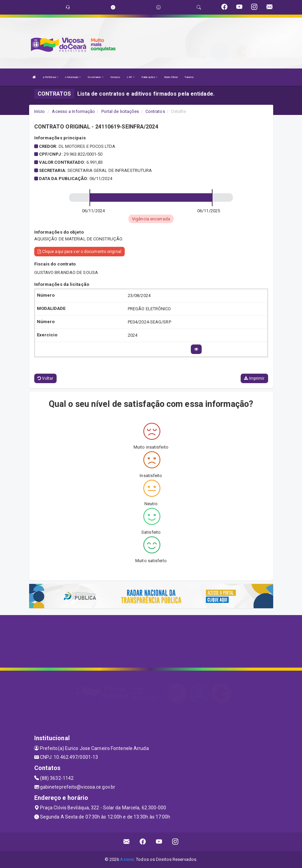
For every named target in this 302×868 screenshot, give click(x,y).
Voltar (46, 378)
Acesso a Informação (73, 111)
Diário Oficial (171, 77)
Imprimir (254, 378)
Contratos (155, 111)
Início (40, 111)
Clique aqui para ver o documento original (79, 252)
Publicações (149, 77)
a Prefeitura (51, 77)
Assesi (127, 859)
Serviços (115, 77)
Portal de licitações (120, 111)
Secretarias (95, 77)
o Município (73, 77)
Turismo (189, 77)
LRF (131, 77)
